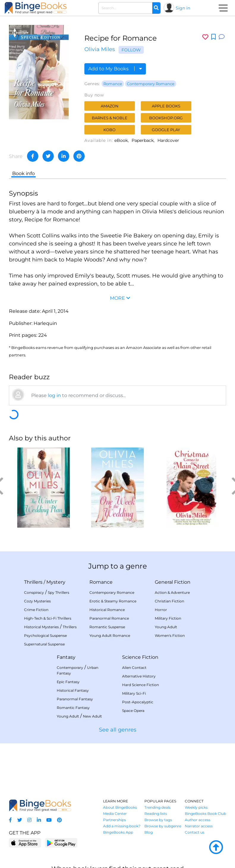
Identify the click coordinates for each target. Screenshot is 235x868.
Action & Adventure (172, 592)
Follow (131, 50)
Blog (149, 832)
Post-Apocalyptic (138, 702)
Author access (198, 820)
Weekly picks (196, 807)
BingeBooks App (118, 832)
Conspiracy (34, 592)
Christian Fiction (169, 601)
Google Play (166, 130)
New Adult (92, 716)
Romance (113, 84)
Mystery (56, 582)
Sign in (183, 8)
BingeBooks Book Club (205, 814)
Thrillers (33, 582)
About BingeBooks (120, 807)
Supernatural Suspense (44, 644)
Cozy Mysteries (37, 601)
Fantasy (66, 657)
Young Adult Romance (110, 635)
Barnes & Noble (110, 118)
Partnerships (115, 820)
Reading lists (156, 814)
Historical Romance (107, 610)
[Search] (156, 8)
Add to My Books (115, 69)
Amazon (110, 106)
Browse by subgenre (163, 826)
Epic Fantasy (68, 682)
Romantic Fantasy (73, 708)
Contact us (195, 832)
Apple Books (166, 106)
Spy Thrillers (59, 592)
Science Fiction (140, 657)
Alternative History (139, 676)
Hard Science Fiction (141, 685)
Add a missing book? (122, 826)
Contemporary (70, 668)
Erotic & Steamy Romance (113, 601)
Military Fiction (168, 618)
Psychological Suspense (45, 635)
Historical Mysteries (41, 627)
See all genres (118, 730)
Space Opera (133, 711)
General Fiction (173, 582)
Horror (161, 610)
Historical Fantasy (73, 690)
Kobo (109, 130)
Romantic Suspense (107, 627)
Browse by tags (158, 820)
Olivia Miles (100, 49)
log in (54, 395)
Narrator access (199, 826)
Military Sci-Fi (134, 693)
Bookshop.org (166, 118)
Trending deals (157, 807)
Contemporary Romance (151, 84)
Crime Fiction (36, 610)
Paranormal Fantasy (75, 699)
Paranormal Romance (109, 618)
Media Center (115, 814)
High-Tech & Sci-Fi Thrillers (48, 618)
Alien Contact (134, 668)
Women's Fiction (170, 635)
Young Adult (166, 627)
